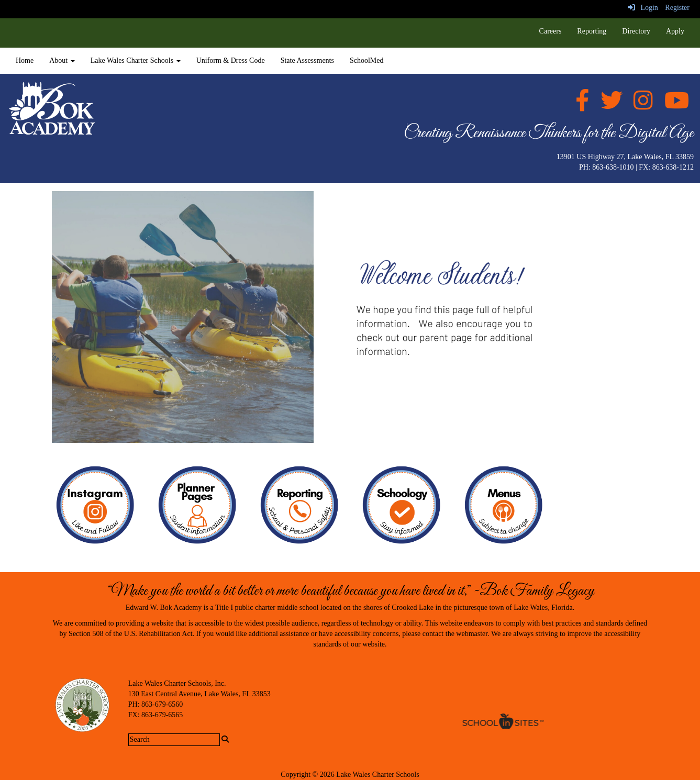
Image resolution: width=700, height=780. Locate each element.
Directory (636, 31)
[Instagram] (643, 106)
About (62, 60)
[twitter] (612, 106)
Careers (551, 31)
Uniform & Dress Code (231, 60)
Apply (675, 31)
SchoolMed (367, 60)
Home (25, 60)
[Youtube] (677, 106)
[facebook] (582, 106)
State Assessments (307, 60)
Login (643, 8)
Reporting (592, 31)
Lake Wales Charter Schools (136, 60)
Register (677, 8)
